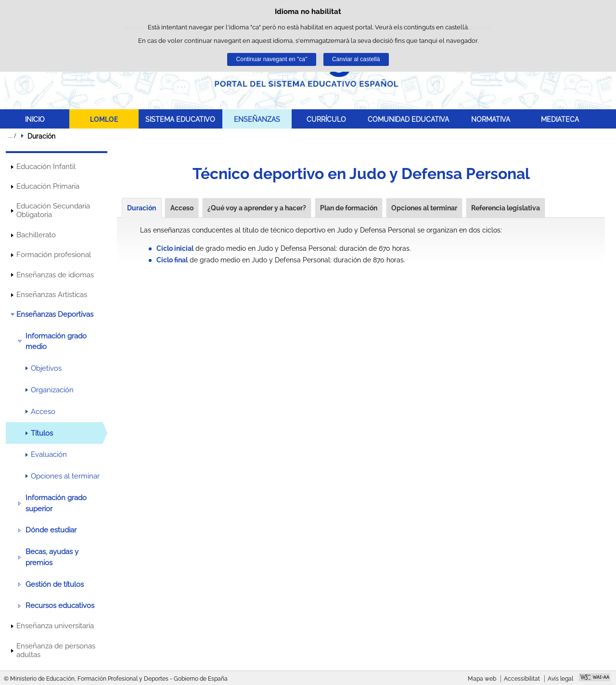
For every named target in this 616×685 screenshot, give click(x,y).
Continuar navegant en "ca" (272, 59)
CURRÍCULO (326, 119)
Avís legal (560, 679)
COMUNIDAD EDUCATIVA (408, 119)
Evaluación (49, 454)
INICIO (35, 119)
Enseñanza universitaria (55, 626)
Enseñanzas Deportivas (55, 314)
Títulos (42, 433)
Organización (52, 390)
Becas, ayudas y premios (52, 557)
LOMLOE (104, 119)
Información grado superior (56, 503)
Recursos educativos (60, 606)
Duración (141, 208)
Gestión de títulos (55, 584)
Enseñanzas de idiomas (55, 275)
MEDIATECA (560, 119)
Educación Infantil (46, 167)
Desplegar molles (12, 136)
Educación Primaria (48, 186)
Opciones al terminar (65, 476)
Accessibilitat (522, 679)
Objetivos (46, 368)
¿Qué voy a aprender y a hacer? (257, 208)
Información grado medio (56, 341)
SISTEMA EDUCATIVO (180, 119)
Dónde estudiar (51, 530)
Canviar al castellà (356, 59)
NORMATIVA (491, 119)
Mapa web (482, 679)
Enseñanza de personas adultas (56, 650)
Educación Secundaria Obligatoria (53, 210)
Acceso (43, 412)
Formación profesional (54, 255)
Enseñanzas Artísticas (52, 295)
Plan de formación (349, 208)
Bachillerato (36, 235)
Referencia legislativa (506, 208)
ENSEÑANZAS (257, 119)
